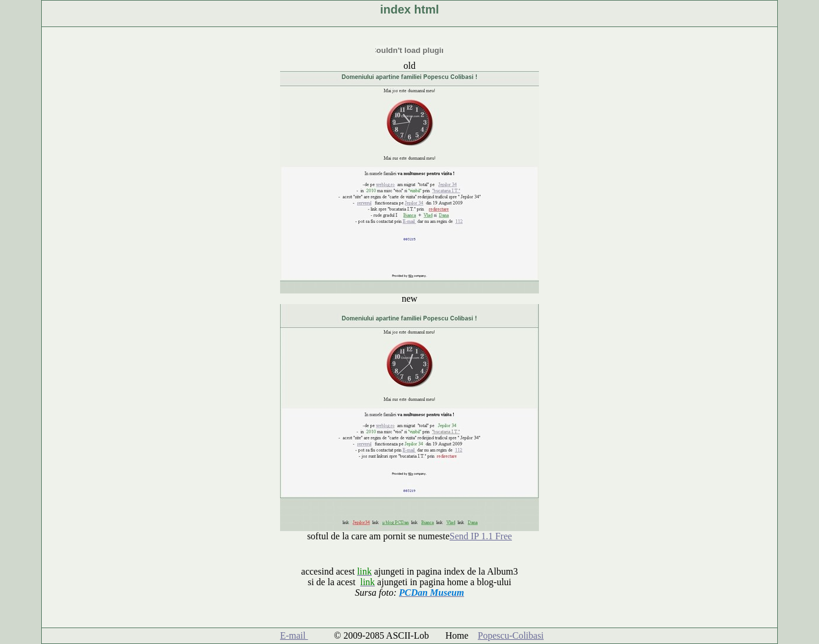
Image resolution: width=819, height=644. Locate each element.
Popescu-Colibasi (511, 635)
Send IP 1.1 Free (481, 536)
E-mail (294, 635)
